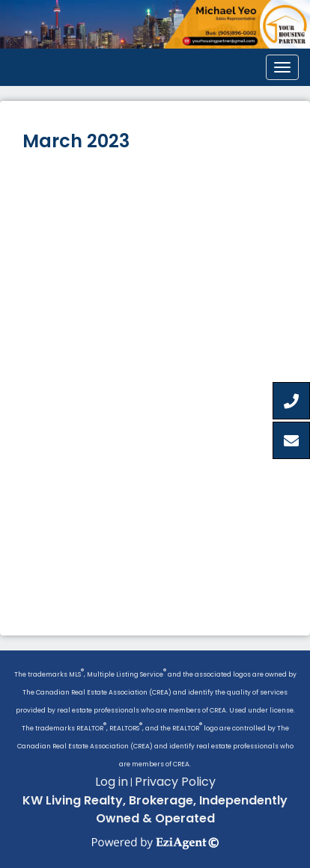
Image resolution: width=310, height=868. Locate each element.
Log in (112, 782)
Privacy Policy (175, 782)
